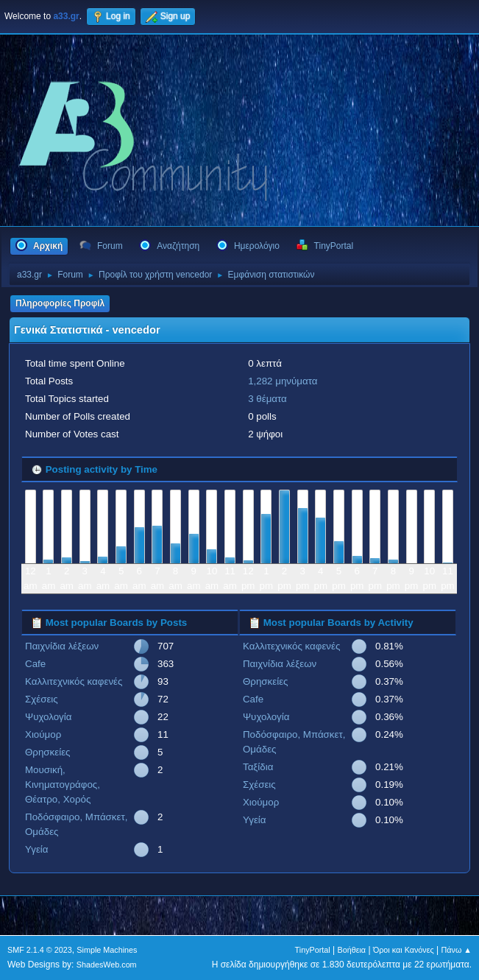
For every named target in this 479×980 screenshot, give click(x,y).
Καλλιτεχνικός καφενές (74, 681)
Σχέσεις (42, 699)
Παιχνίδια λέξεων (62, 646)
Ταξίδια (258, 767)
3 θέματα (267, 399)
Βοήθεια (351, 950)
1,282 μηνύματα (283, 381)
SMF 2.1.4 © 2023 (40, 950)
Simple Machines (107, 950)
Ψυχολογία (48, 717)
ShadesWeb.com (107, 965)
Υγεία (37, 849)
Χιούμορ (43, 734)
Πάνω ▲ (457, 950)
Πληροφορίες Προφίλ (60, 303)
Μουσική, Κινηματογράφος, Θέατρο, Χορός (63, 785)
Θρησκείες (48, 752)
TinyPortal (313, 950)
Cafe (35, 664)
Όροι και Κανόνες (404, 950)
